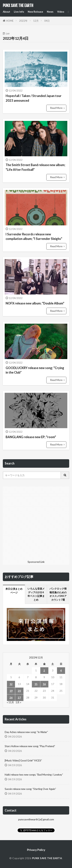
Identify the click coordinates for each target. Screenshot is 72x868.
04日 (47, 21)
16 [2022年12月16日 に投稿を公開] (44, 684)
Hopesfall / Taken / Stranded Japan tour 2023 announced (34, 98)
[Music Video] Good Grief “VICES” (23, 760)
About (6, 12)
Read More (56, 108)
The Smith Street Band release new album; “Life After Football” (35, 167)
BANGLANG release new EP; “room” (31, 437)
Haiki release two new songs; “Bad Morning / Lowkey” (34, 775)
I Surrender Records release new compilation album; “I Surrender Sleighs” (34, 237)
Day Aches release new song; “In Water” (26, 732)
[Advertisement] (36, 523)
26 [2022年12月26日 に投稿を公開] (11, 698)
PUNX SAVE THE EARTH (18, 6)
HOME (10, 21)
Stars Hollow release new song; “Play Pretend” (30, 746)
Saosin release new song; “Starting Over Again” (30, 789)
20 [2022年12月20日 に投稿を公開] (19, 691)
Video (61, 12)
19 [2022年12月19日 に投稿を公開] (11, 691)
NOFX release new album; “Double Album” (35, 303)
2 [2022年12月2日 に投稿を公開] (44, 670)
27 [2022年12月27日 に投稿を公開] (19, 698)
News (50, 12)
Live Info (19, 12)
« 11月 (10, 702)
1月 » (18, 702)
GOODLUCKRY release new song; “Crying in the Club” (35, 370)
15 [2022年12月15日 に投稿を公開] (36, 684)
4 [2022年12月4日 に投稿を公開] (61, 670)
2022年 (23, 21)
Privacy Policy (36, 850)
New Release (35, 12)
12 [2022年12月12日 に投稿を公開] (11, 684)
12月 (36, 21)
